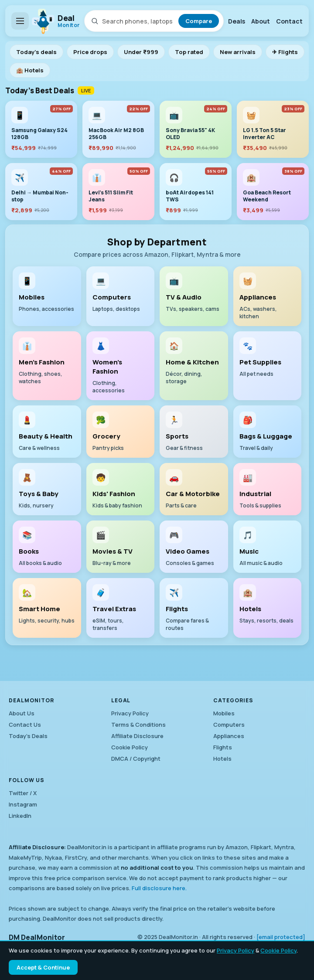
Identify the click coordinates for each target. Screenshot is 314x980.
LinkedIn (20, 816)
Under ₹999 (141, 52)
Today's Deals (28, 736)
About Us (22, 713)
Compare (199, 21)
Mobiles (224, 713)
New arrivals (238, 52)
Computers (229, 725)
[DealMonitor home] (56, 21)
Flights (223, 747)
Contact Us (25, 725)
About (261, 21)
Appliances (229, 736)
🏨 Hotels (30, 70)
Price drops (90, 52)
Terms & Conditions (138, 725)
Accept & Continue (43, 967)
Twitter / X (23, 793)
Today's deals (36, 52)
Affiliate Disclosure (137, 736)
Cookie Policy (278, 950)
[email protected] (281, 937)
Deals (237, 21)
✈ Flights (285, 52)
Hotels (222, 759)
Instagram (23, 804)
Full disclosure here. (159, 888)
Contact (289, 21)
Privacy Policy (235, 950)
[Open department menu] (20, 21)
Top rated (189, 52)
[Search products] (139, 21)
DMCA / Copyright (136, 759)
